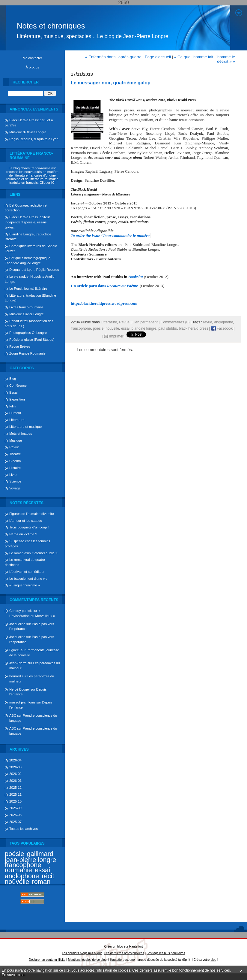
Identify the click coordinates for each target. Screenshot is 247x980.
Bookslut (136, 277)
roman (41, 882)
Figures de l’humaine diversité (32, 514)
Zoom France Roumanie (27, 353)
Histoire (15, 468)
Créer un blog (114, 947)
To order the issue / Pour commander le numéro (110, 236)
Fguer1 (15, 650)
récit (48, 876)
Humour (15, 413)
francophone (23, 865)
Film (12, 406)
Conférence (18, 386)
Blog (13, 379)
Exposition (17, 399)
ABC (13, 715)
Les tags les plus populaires (166, 953)
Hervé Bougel (19, 689)
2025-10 (15, 801)
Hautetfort (136, 947)
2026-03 (15, 767)
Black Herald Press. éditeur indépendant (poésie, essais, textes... (27, 222)
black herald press (194, 328)
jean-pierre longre (30, 860)
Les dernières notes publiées (124, 953)
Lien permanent (145, 322)
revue (208, 322)
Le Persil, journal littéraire (28, 289)
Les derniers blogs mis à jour (82, 953)
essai (42, 870)
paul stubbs (168, 328)
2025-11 (15, 794)
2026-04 (15, 760)
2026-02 (15, 774)
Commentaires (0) (175, 322)
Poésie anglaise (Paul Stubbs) (32, 340)
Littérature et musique (25, 427)
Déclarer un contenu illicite (47, 960)
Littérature (17, 420)
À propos (33, 67)
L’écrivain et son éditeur (27, 572)
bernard (15, 676)
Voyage (15, 488)
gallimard (40, 854)
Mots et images (21, 434)
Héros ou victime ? (23, 534)
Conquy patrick (21, 611)
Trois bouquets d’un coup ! (29, 527)
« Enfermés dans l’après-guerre (113, 57)
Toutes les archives (24, 829)
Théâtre (15, 454)
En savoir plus (13, 975)
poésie (14, 854)
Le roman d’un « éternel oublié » (33, 553)
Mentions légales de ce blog (87, 960)
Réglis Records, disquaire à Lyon (34, 139)
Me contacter (33, 58)
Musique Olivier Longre (27, 314)
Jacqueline (17, 624)
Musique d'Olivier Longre (28, 132)
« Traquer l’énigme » (25, 585)
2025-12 (15, 788)
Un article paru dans (104, 286)
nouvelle (17, 882)
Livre (13, 475)
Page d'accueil (158, 57)
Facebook (222, 328)
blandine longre (144, 328)
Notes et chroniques (51, 26)
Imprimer (114, 336)
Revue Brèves (20, 346)
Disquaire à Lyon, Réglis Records (34, 270)
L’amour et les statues (26, 521)
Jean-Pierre (18, 663)
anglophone (22, 876)
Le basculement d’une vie (28, 579)
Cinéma (15, 461)
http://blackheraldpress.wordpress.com (104, 303)
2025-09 (15, 808)
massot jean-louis (22, 702)
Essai (13, 392)
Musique (16, 440)
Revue (14, 447)
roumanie (18, 870)
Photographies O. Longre (28, 333)
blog (213, 960)
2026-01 (15, 781)
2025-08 (15, 815)
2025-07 (15, 822)
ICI (53, 183)
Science (15, 481)
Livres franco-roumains (26, 307)
